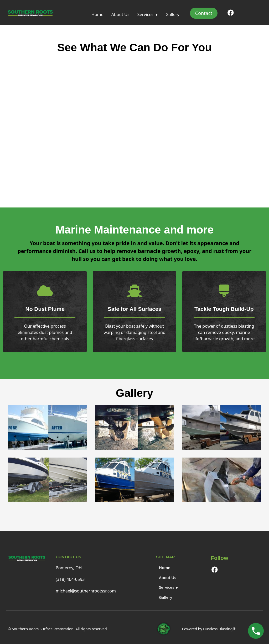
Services (145, 14)
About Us (120, 14)
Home (97, 14)
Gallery (172, 14)
